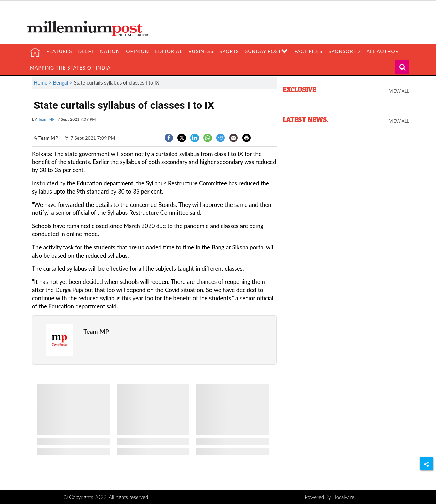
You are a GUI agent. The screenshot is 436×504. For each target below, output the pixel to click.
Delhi (86, 51)
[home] (35, 52)
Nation (110, 51)
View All (399, 91)
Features (59, 51)
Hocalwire (344, 497)
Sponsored (344, 51)
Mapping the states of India (70, 68)
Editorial (169, 51)
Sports (229, 51)
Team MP (46, 119)
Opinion (137, 51)
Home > (43, 82)
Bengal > (63, 82)
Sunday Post (267, 51)
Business (201, 51)
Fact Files (308, 51)
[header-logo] (91, 28)
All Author (382, 51)
